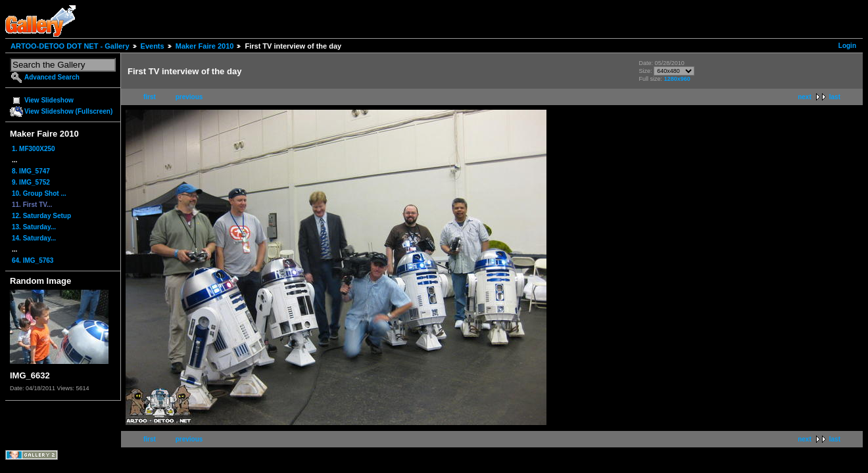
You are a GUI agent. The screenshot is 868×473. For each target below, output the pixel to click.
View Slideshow (49, 100)
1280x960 (677, 79)
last (835, 97)
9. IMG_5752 (31, 182)
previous (189, 97)
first (150, 97)
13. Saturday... (34, 227)
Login (847, 46)
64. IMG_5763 (33, 260)
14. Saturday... (34, 238)
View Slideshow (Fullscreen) (68, 111)
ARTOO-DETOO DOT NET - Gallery (70, 46)
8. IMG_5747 (31, 171)
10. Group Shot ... (39, 193)
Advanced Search (52, 77)
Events (153, 46)
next (805, 97)
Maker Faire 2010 (205, 46)
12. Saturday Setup (41, 216)
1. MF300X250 (34, 149)
